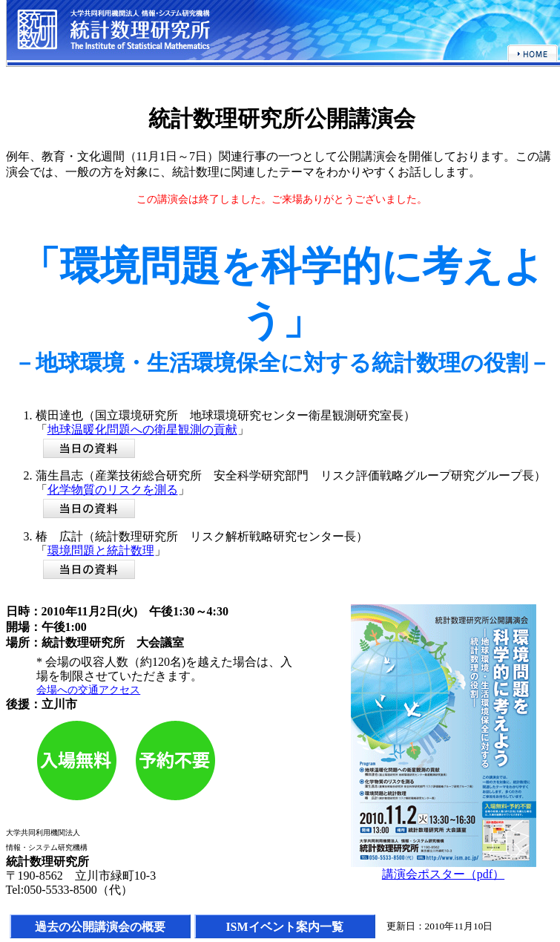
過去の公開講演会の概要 (100, 927)
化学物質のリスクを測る (113, 490)
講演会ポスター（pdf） (443, 874)
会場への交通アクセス (88, 690)
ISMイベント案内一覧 (284, 927)
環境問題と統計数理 (101, 550)
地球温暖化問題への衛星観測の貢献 (142, 429)
